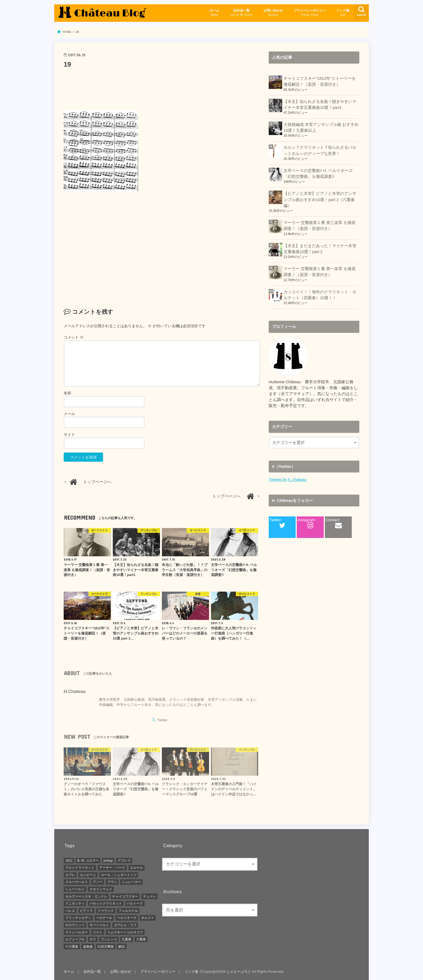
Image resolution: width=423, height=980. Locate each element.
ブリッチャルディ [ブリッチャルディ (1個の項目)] (78, 918)
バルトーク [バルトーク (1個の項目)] (135, 903)
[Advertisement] (162, 88)
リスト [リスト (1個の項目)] (98, 932)
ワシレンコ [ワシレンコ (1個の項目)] (109, 939)
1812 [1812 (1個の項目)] (69, 861)
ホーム (214, 13)
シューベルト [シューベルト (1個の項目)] (75, 889)
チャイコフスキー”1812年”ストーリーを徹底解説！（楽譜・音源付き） (320, 81)
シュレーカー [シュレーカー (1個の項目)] (131, 882)
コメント (74, 337)
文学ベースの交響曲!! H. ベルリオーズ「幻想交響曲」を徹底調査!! (318, 174)
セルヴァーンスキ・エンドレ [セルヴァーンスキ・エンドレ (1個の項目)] (86, 896)
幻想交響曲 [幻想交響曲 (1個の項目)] (106, 947)
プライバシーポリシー (310, 13)
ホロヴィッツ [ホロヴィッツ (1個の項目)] (75, 925)
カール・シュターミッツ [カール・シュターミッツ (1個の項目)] (119, 875)
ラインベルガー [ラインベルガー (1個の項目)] (77, 932)
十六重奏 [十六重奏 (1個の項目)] (72, 947)
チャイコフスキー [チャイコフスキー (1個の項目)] (125, 896)
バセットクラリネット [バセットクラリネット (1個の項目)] (106, 903)
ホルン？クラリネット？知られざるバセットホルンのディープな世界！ (320, 150)
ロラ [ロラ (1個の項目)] (93, 939)
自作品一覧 (241, 13)
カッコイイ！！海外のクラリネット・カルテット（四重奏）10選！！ (320, 295)
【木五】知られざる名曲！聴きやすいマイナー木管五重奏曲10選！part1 (320, 105)
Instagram (306, 523)
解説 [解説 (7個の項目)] (122, 947)
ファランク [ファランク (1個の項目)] (106, 911)
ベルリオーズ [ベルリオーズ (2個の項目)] (127, 918)
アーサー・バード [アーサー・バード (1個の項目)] (112, 868)
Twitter (277, 523)
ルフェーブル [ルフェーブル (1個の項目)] (75, 939)
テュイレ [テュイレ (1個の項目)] (149, 896)
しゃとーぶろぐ (239, 972)
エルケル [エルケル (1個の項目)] (137, 868)
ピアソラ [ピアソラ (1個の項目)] (86, 911)
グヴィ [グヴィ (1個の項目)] (112, 882)
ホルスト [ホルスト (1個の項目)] (148, 918)
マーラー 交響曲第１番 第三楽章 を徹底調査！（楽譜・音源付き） (320, 226)
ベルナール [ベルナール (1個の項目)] (104, 918)
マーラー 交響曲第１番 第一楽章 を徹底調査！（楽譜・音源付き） (320, 272)
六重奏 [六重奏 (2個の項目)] (141, 939)
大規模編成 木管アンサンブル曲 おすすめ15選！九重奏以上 (321, 127)
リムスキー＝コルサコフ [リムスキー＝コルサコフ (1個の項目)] (125, 932)
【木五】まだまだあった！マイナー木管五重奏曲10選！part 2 (320, 249)
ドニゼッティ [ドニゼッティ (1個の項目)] (75, 903)
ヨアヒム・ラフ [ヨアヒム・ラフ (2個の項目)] (125, 925)
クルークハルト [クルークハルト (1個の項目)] (77, 882)
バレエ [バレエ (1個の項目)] (70, 911)
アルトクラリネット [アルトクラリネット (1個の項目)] (80, 868)
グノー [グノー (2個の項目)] (98, 882)
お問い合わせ (273, 13)
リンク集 (343, 13)
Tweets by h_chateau (288, 479)
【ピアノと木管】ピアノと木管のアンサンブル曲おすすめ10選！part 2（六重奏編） (320, 199)
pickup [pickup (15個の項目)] (108, 861)
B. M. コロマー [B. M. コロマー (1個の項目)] (88, 861)
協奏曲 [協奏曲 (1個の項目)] (88, 947)
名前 (67, 393)
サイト (69, 434)
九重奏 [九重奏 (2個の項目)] (127, 939)
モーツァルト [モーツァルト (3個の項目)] (99, 925)
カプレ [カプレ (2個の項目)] (70, 875)
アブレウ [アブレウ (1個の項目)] (124, 861)
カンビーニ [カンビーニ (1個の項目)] (88, 875)
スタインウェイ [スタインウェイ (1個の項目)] (101, 889)
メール (69, 414)
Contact (334, 523)
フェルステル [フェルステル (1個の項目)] (128, 911)
